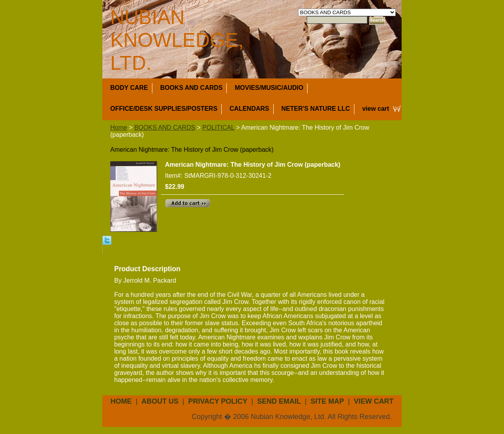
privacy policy (218, 401)
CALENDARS (249, 109)
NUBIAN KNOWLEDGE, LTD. (177, 40)
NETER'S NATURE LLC (316, 109)
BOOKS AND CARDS (192, 88)
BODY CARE (129, 88)
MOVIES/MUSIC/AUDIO (269, 88)
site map (327, 401)
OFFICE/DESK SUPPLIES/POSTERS (164, 109)
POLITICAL (218, 128)
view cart (376, 109)
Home (119, 128)
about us (160, 401)
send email (279, 401)
